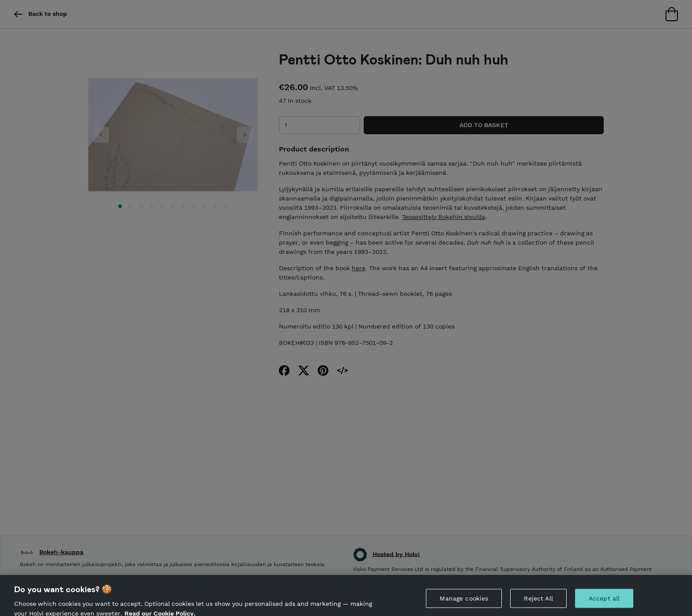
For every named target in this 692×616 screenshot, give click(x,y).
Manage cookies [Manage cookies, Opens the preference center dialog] (464, 601)
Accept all (604, 601)
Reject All (538, 601)
